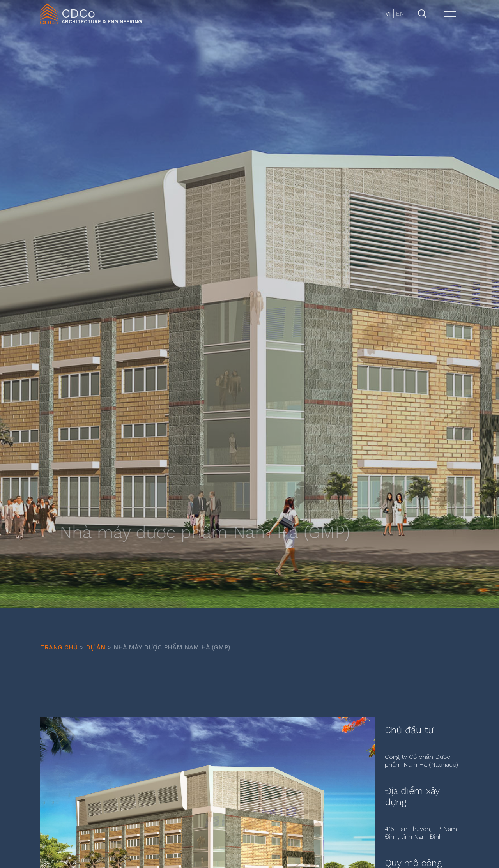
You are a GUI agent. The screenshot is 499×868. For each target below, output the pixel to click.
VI (388, 13)
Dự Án (96, 647)
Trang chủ (59, 647)
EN (399, 13)
